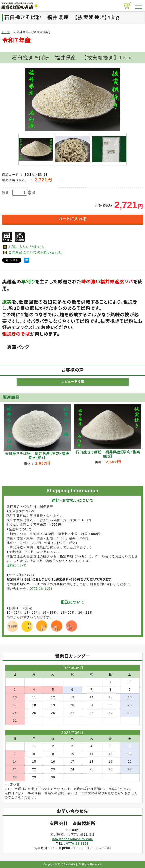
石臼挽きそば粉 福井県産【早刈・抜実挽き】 (108, 454)
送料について (17, 565)
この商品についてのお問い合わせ (35, 252)
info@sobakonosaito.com (72, 839)
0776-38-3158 (41, 589)
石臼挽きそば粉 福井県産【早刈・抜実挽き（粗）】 (37, 456)
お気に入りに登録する (26, 247)
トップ (6, 32)
